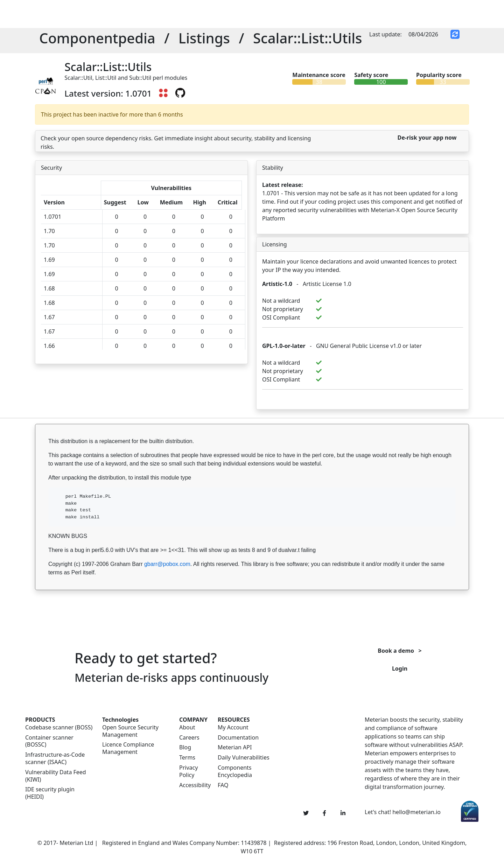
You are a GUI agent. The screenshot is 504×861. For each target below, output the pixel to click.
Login (400, 668)
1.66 (49, 346)
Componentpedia (97, 38)
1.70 (49, 231)
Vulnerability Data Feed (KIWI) (56, 776)
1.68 (49, 288)
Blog (185, 747)
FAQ (223, 785)
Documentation (238, 738)
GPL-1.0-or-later (284, 346)
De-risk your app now (427, 138)
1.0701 (52, 217)
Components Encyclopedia (235, 771)
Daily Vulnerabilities (244, 758)
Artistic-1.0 (277, 284)
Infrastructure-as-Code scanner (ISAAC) (55, 758)
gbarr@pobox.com (167, 564)
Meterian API (235, 747)
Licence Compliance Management (128, 748)
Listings (204, 38)
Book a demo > (400, 651)
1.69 (49, 260)
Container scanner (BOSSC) (49, 741)
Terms (187, 758)
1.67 (49, 317)
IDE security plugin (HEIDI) (50, 793)
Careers (189, 738)
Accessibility (194, 785)
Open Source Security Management (130, 731)
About (187, 727)
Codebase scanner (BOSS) (59, 727)
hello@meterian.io (416, 812)
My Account (233, 727)
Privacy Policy (188, 771)
